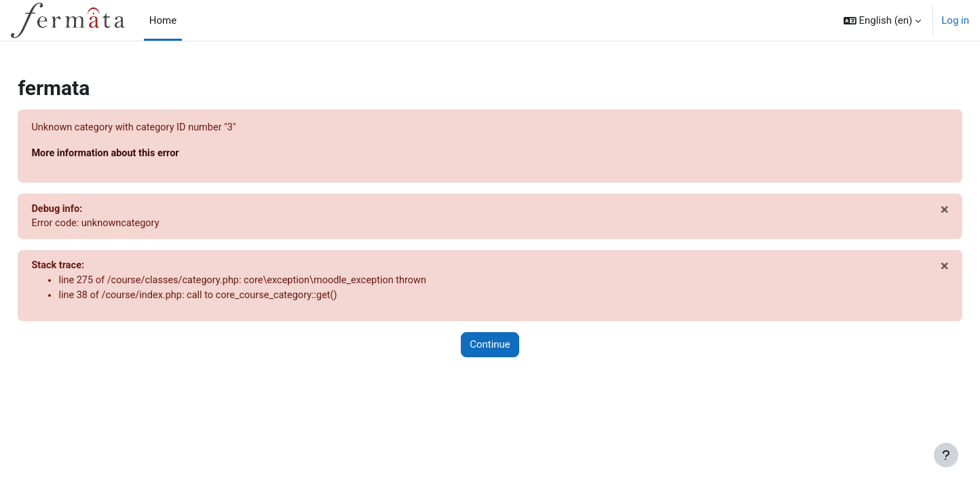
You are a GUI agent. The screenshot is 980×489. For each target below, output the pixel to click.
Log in (955, 20)
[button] (883, 20)
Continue (490, 348)
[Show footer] (946, 455)
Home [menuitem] (163, 20)
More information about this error (138, 154)
